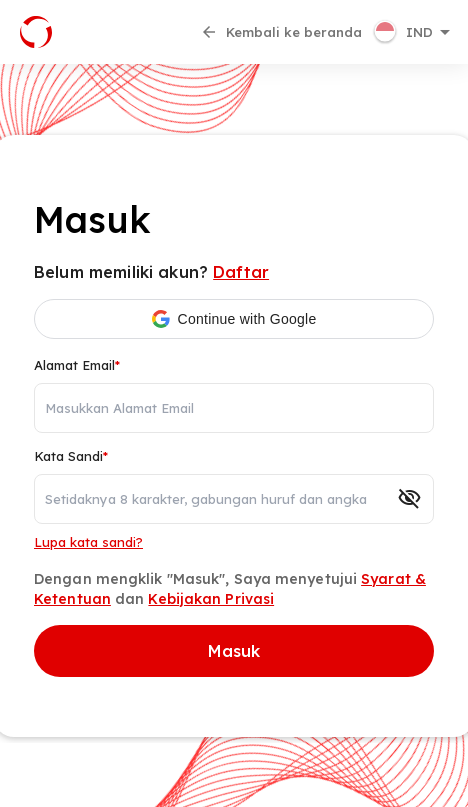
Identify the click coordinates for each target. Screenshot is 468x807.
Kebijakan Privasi (211, 599)
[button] (414, 32)
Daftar (241, 272)
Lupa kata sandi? (88, 542)
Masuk (234, 651)
